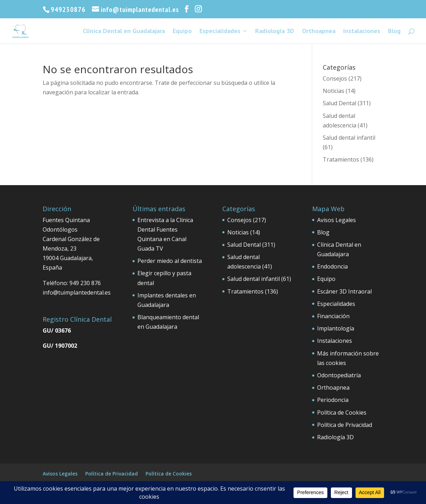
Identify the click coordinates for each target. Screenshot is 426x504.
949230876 (68, 10)
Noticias (334, 91)
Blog (394, 32)
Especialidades (220, 32)
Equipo (182, 32)
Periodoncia (333, 400)
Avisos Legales (337, 220)
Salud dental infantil (349, 138)
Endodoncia (332, 266)
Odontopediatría (339, 375)
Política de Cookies (342, 412)
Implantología (336, 328)
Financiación (333, 316)
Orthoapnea (319, 32)
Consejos (335, 78)
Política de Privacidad (345, 425)
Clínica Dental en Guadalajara (124, 32)
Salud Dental (339, 103)
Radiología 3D (275, 32)
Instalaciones (362, 32)
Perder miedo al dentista (170, 261)
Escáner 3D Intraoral (344, 291)
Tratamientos (341, 159)
